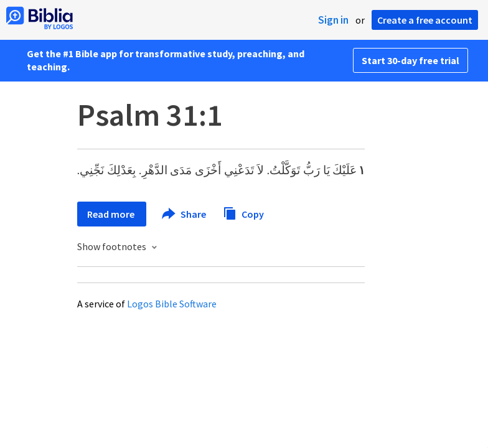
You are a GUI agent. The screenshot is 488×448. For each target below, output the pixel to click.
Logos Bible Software (172, 304)
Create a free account (425, 20)
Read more (112, 214)
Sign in (333, 20)
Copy (243, 212)
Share (185, 214)
